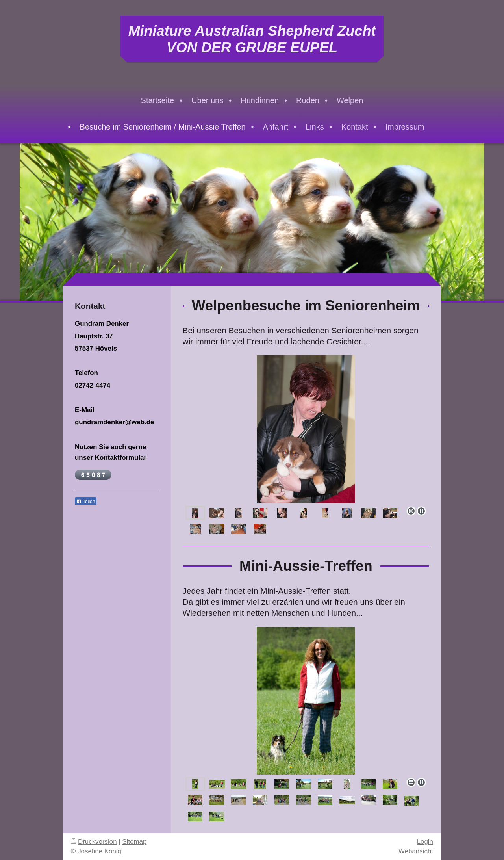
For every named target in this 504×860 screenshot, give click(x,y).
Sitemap (134, 842)
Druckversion (94, 842)
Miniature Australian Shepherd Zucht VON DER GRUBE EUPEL (252, 39)
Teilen (86, 502)
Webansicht (416, 851)
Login (425, 842)
